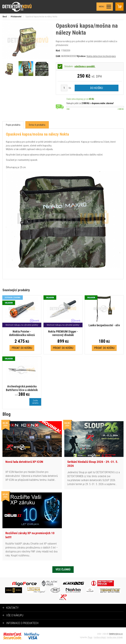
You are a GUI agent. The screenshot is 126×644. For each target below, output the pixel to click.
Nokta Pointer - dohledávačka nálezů (22, 333)
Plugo (90, 637)
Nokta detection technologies (101, 56)
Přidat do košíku (22, 348)
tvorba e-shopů (100, 637)
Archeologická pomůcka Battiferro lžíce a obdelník (22, 388)
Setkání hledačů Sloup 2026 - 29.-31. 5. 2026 (93, 464)
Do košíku (97, 88)
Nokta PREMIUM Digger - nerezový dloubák (63, 333)
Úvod (5, 17)
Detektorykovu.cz (116, 634)
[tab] (13, 125)
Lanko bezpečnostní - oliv (104, 325)
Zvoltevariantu (35, 402)
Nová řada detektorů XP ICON (24, 462)
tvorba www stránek (115, 637)
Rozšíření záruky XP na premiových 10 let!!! (30, 535)
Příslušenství (16, 17)
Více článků (63, 569)
